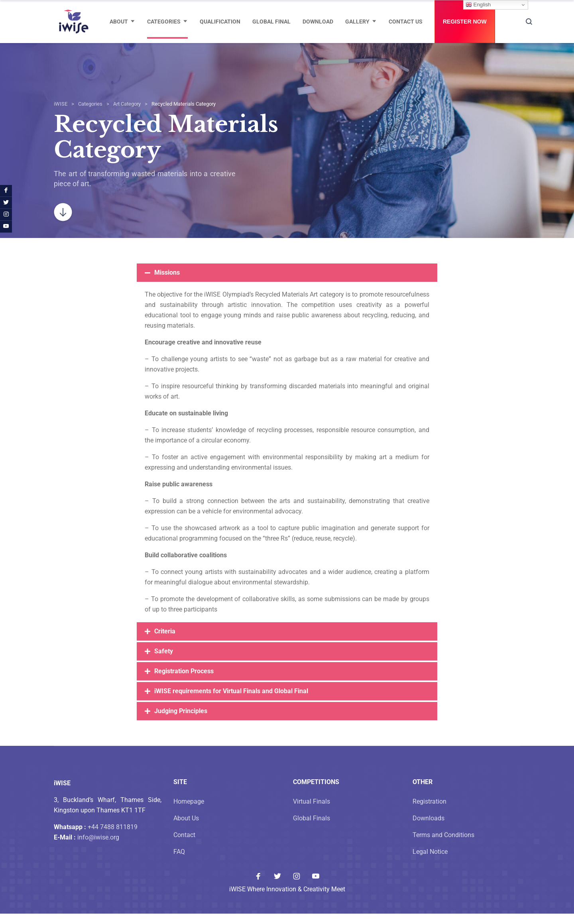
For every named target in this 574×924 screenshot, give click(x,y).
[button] (287, 283)
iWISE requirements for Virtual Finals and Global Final (231, 701)
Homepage (189, 812)
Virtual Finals (312, 812)
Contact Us (406, 22)
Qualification (220, 22)
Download (318, 22)
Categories (164, 22)
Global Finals (312, 829)
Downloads (429, 829)
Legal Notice (430, 862)
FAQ (179, 862)
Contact (184, 845)
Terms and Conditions (443, 845)
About (119, 22)
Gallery (357, 22)
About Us (186, 829)
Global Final (271, 22)
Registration (430, 812)
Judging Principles (181, 721)
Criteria (165, 642)
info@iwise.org (98, 848)
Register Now (465, 22)
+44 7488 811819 (113, 837)
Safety (164, 662)
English (478, 5)
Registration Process (184, 681)
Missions (167, 283)
